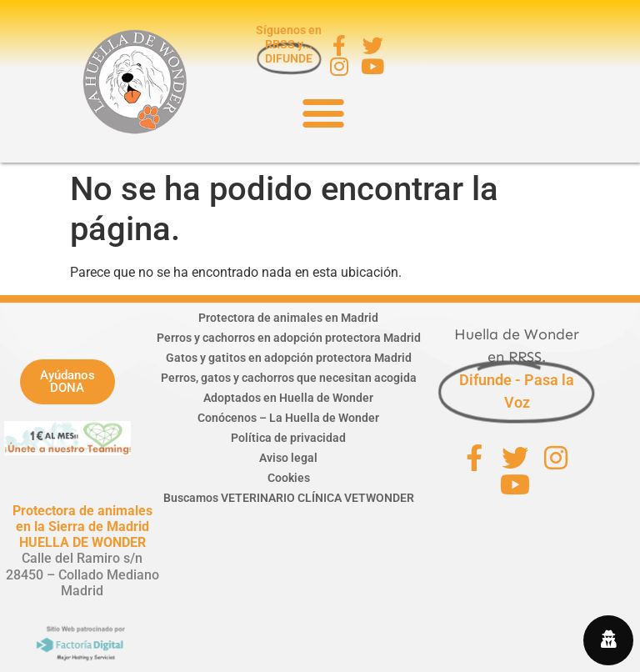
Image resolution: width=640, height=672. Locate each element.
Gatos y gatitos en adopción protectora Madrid (289, 358)
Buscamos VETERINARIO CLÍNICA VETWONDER (289, 498)
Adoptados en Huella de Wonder (288, 398)
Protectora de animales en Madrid (288, 318)
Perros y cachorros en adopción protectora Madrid (289, 338)
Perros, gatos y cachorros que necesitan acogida (289, 378)
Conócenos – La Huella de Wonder (288, 418)
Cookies (289, 478)
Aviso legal (288, 458)
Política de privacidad (288, 438)
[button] (323, 112)
